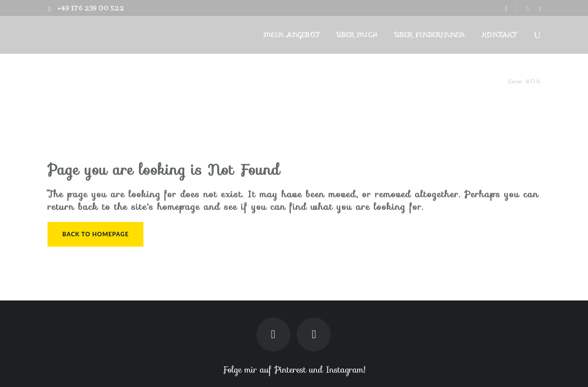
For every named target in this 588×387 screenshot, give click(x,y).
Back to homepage (95, 234)
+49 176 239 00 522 (91, 8)
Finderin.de (487, 81)
